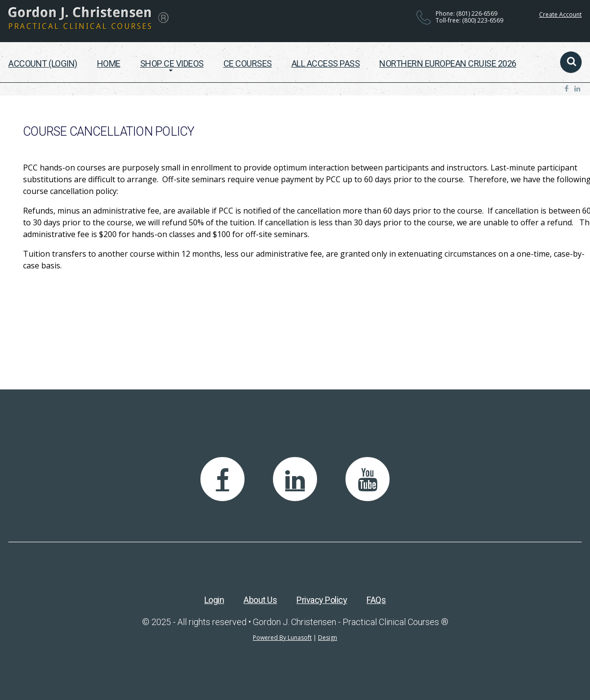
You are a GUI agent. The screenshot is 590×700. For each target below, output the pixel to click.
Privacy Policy (322, 600)
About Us (260, 600)
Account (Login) (43, 63)
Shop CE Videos (172, 63)
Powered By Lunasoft (282, 638)
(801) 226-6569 (477, 13)
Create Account (560, 14)
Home (109, 63)
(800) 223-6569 (483, 20)
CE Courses (248, 63)
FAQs (376, 600)
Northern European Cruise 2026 (448, 63)
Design (328, 638)
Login (214, 600)
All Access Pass (326, 63)
